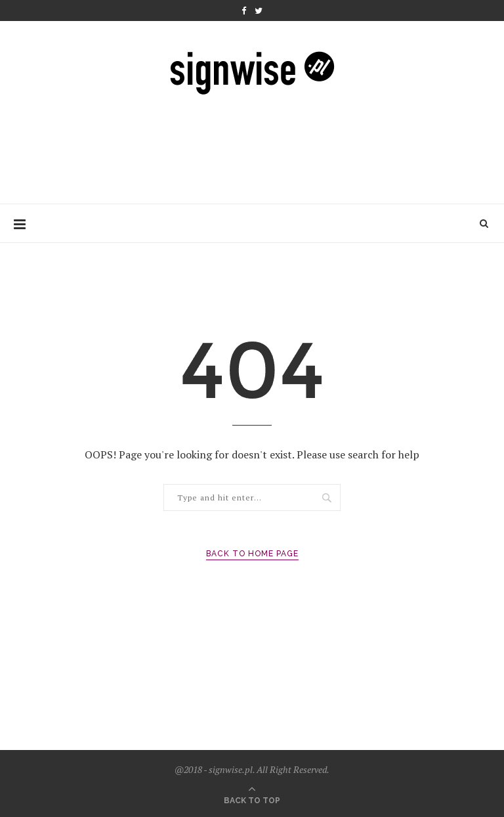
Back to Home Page (252, 554)
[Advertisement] (253, 145)
